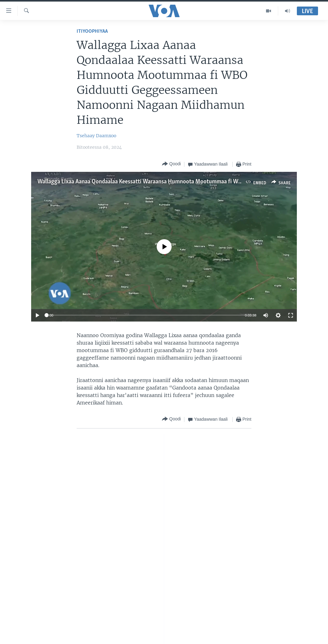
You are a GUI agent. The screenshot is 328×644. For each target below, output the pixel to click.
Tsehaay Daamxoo (96, 136)
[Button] (171, 164)
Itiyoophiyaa (92, 31)
